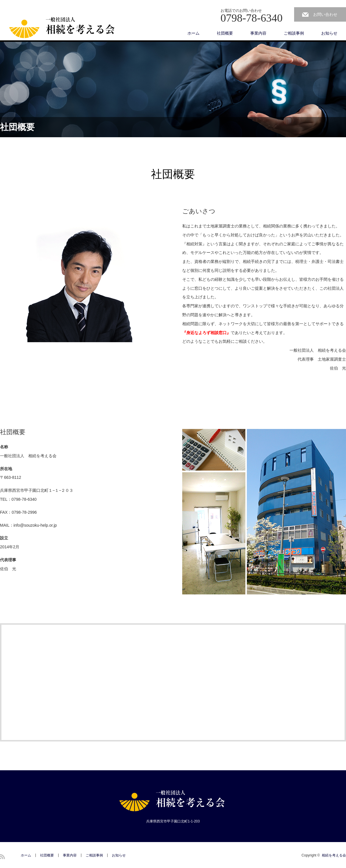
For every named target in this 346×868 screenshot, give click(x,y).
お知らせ (329, 33)
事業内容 (258, 33)
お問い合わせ (325, 14)
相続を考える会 (334, 855)
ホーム (193, 33)
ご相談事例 (294, 33)
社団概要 (225, 33)
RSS (2, 857)
